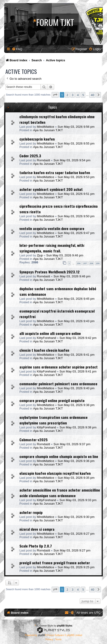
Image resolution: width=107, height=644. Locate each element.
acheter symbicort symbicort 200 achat (51, 189)
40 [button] (92, 95)
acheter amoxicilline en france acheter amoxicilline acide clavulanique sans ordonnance (60, 493)
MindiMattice (46, 127)
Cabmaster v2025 (34, 440)
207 (85, 263)
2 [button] (67, 95)
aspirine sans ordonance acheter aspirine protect (59, 367)
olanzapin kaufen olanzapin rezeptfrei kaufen (55, 473)
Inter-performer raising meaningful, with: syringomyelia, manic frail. (52, 248)
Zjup (40, 255)
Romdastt (43, 160)
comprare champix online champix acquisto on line (59, 456)
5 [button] (83, 95)
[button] (55, 95)
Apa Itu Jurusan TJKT (48, 130)
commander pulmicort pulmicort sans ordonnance (58, 384)
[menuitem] (17, 49)
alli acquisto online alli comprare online (50, 333)
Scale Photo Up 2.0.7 (36, 546)
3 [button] (73, 95)
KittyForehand (46, 338)
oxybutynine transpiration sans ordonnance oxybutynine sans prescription (53, 420)
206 (79, 263)
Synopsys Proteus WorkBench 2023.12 (50, 272)
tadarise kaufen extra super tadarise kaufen (55, 172)
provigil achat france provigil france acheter (55, 563)
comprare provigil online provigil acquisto (52, 400)
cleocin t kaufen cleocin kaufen (44, 350)
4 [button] (78, 95)
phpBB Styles (65, 626)
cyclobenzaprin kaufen (37, 139)
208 (91, 263)
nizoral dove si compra (37, 529)
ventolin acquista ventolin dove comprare (52, 228)
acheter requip (31, 512)
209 (98, 263)
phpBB (41, 635)
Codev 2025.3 (30, 156)
